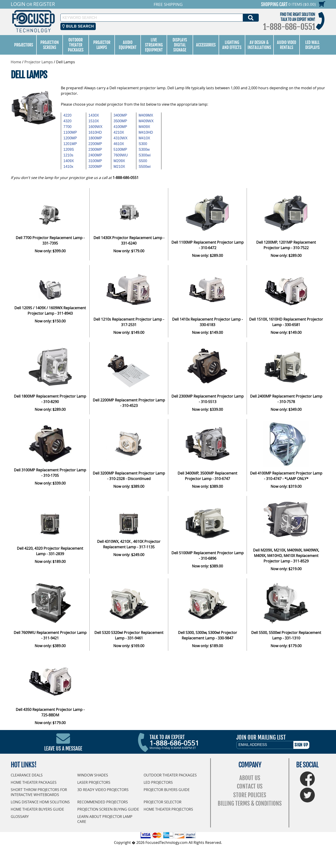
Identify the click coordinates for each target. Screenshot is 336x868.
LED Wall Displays (312, 45)
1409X (69, 161)
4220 (67, 115)
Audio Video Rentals (287, 45)
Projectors (24, 45)
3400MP (120, 115)
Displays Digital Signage (180, 45)
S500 (143, 161)
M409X (144, 127)
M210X (119, 167)
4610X (119, 144)
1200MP (70, 138)
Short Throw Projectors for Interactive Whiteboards (39, 792)
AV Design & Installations (259, 45)
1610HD (95, 132)
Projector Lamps (102, 45)
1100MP (70, 132)
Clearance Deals (27, 775)
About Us (250, 778)
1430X (94, 115)
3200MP (95, 167)
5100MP (120, 149)
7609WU (121, 155)
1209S (69, 149)
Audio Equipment (128, 45)
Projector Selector (163, 802)
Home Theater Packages (34, 782)
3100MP (95, 161)
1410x (68, 167)
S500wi (145, 167)
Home (16, 62)
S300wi (145, 155)
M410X (144, 138)
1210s (68, 155)
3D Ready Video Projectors (103, 790)
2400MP (95, 155)
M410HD (146, 132)
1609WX (95, 127)
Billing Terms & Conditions (250, 803)
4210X (119, 132)
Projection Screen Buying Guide (108, 809)
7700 (67, 127)
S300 (143, 144)
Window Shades (93, 775)
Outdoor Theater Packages (76, 45)
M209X (119, 161)
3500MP (120, 121)
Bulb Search (78, 26)
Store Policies (250, 795)
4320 (67, 121)
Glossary (20, 817)
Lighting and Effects (232, 45)
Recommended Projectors (103, 802)
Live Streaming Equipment (154, 45)
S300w (144, 149)
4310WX (120, 138)
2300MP (95, 149)
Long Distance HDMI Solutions (40, 802)
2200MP (95, 144)
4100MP (120, 127)
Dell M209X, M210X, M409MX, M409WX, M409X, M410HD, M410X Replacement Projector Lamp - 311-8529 (286, 556)
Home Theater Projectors (168, 809)
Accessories (206, 45)
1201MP (70, 144)
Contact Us (250, 786)
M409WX (146, 121)
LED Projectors (158, 782)
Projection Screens (50, 45)
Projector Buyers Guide (167, 790)
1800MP (95, 138)
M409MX (146, 115)
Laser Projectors (94, 782)
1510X (94, 121)
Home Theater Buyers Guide (37, 809)
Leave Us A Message (63, 749)
